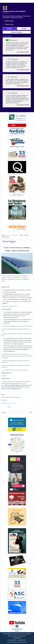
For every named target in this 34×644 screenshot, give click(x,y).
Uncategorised (14, 235)
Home (7, 235)
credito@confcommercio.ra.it (9, 403)
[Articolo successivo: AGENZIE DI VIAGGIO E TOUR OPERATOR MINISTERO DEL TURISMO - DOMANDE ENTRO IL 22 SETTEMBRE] (9, 408)
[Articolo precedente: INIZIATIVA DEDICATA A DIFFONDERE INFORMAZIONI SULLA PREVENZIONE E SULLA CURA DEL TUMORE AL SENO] (9, 406)
